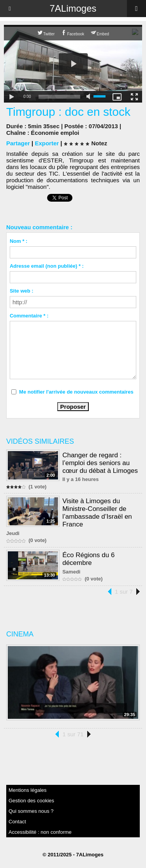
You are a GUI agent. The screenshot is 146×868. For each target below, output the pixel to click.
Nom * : (19, 241)
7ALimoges (73, 8)
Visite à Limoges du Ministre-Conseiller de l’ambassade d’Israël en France (97, 513)
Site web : (22, 291)
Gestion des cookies (31, 801)
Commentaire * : (29, 316)
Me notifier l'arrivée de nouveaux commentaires (76, 392)
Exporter (47, 143)
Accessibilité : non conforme (40, 832)
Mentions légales (28, 790)
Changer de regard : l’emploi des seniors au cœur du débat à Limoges (100, 463)
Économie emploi (55, 133)
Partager (18, 143)
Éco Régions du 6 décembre (88, 559)
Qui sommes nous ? (31, 811)
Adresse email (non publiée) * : (47, 266)
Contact (17, 822)
